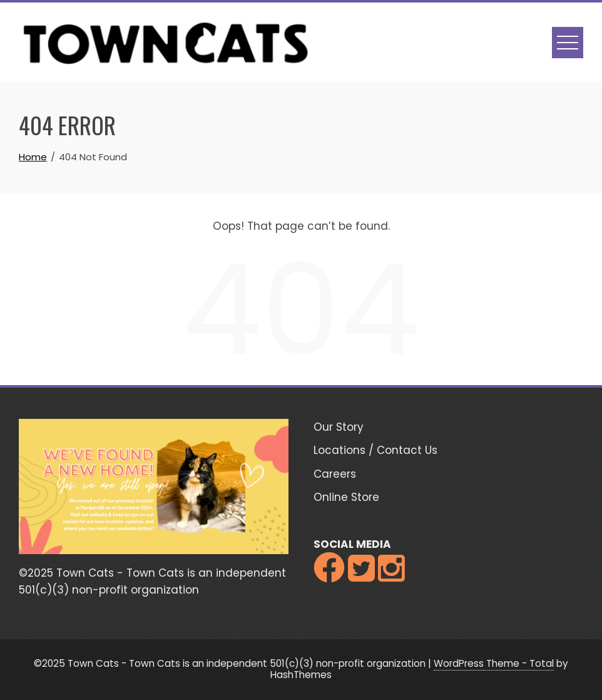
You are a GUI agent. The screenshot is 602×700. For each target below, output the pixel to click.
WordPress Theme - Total (494, 663)
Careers (335, 474)
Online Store (346, 497)
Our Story (339, 427)
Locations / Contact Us (375, 450)
